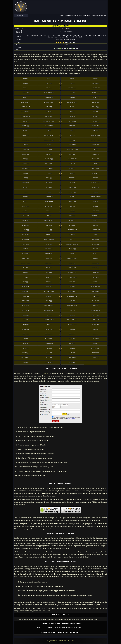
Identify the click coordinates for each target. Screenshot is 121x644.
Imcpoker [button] (25, 183)
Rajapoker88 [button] (49, 306)
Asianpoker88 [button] (49, 93)
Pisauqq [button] (49, 282)
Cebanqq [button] (25, 121)
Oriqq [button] (25, 272)
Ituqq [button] (25, 192)
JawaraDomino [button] (96, 197)
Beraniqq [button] (96, 102)
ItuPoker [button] (95, 187)
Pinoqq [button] (25, 282)
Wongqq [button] (95, 358)
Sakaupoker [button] (72, 325)
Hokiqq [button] (25, 178)
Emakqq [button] (49, 154)
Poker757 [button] (49, 287)
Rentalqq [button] (25, 315)
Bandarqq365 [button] (49, 102)
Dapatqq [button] (96, 131)
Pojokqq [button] (95, 282)
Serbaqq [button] (72, 334)
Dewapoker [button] (25, 140)
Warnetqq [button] (95, 353)
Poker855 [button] (72, 287)
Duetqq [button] (96, 149)
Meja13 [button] (25, 249)
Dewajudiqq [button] (96, 135)
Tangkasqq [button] (49, 343)
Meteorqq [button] (49, 254)
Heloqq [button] (26, 173)
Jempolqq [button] (72, 201)
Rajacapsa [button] (25, 306)
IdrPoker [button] (72, 178)
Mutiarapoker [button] (72, 258)
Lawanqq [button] (49, 230)
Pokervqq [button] (25, 296)
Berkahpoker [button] (25, 107)
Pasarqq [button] (96, 272)
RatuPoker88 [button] (49, 310)
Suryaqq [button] (72, 339)
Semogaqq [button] (49, 334)
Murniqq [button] (49, 258)
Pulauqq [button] (96, 296)
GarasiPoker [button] (72, 159)
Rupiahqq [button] (96, 315)
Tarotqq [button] (72, 343)
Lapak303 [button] (49, 225)
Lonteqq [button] (72, 235)
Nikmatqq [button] (95, 263)
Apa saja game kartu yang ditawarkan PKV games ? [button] (61, 623)
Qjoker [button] (72, 301)
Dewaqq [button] (72, 140)
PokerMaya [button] (25, 291)
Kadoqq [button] (96, 206)
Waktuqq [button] (25, 353)
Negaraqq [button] (49, 263)
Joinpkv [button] (96, 201)
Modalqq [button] (25, 258)
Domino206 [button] (96, 145)
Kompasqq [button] (96, 216)
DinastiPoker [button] (96, 140)
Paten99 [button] (26, 277)
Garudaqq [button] (26, 164)
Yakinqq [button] (25, 362)
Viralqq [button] (72, 348)
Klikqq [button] (49, 216)
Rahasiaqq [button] (96, 301)
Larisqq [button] (96, 225)
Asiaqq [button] (72, 93)
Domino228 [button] (25, 149)
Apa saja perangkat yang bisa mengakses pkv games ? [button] (60, 628)
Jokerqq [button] (26, 206)
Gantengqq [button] (49, 159)
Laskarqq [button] (26, 230)
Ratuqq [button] (72, 310)
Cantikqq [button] (72, 116)
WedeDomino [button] (25, 358)
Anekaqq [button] (95, 83)
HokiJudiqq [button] (96, 173)
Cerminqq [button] (26, 126)
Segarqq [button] (26, 334)
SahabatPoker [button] (96, 320)
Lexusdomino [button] (95, 230)
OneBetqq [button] (96, 268)
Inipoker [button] (25, 187)
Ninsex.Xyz (67, 641)
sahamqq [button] (49, 325)
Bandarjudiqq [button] (25, 102)
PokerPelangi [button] (49, 291)
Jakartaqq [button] (72, 192)
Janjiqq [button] (96, 192)
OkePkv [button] (49, 268)
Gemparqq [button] (96, 164)
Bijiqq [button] (72, 107)
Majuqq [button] (72, 239)
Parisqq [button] (49, 272)
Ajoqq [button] (26, 83)
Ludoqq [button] (95, 235)
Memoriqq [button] (72, 249)
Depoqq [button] (72, 135)
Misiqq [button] (72, 254)
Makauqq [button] (95, 239)
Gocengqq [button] (49, 168)
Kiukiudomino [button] (25, 216)
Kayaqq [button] (49, 211)
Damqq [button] (49, 131)
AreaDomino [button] (72, 88)
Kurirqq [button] (72, 220)
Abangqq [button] (49, 78)
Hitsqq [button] (72, 173)
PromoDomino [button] (72, 296)
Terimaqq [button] (96, 343)
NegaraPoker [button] (25, 263)
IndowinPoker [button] (96, 183)
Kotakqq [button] (25, 220)
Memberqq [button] (49, 249)
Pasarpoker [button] (72, 272)
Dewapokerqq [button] (49, 140)
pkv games (45, 373)
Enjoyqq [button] (72, 154)
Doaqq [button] (49, 145)
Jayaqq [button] (25, 201)
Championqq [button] (49, 126)
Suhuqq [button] (96, 334)
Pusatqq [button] (49, 301)
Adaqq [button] (72, 78)
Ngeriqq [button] (72, 263)
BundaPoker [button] (25, 116)
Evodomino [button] (96, 154)
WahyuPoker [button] (96, 348)
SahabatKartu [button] (72, 320)
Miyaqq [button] (96, 254)
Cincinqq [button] (72, 126)
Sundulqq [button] (49, 339)
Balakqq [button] (95, 97)
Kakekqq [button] (26, 211)
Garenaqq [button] (96, 159)
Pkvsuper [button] (72, 282)
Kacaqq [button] (72, 206)
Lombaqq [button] (49, 235)
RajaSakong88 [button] (72, 306)
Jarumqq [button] (25, 197)
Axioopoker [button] (49, 97)
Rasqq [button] (96, 306)
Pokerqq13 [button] (72, 291)
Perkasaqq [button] (96, 277)
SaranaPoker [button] (49, 329)
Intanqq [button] (49, 187)
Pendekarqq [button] (72, 277)
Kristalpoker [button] (49, 220)
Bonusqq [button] (95, 107)
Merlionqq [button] (25, 254)
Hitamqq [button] (49, 173)
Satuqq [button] (72, 329)
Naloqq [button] (96, 258)
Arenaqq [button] (25, 93)
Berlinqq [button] (49, 107)
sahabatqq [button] (26, 325)
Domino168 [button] (72, 145)
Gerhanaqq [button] (25, 168)
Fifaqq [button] (26, 159)
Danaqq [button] (72, 131)
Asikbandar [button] (96, 93)
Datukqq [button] (25, 135)
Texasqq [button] (25, 348)
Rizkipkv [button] (49, 315)
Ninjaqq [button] (26, 268)
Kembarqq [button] (96, 211)
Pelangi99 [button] (49, 277)
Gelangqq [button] (49, 164)
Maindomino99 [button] (49, 239)
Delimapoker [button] (49, 135)
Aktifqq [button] (49, 83)
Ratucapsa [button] (25, 310)
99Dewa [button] (25, 78)
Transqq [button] (49, 348)
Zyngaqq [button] (72, 362)
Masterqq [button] (95, 244)
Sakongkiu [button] (96, 325)
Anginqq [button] (25, 88)
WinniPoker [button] (72, 358)
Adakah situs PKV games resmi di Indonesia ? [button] (60, 632)
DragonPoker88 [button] (72, 149)
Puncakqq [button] (25, 301)
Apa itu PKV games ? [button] (61, 615)
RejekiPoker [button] (96, 310)
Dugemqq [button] (25, 154)
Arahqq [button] (49, 88)
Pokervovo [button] (96, 291)
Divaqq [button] (26, 145)
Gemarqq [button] (72, 164)
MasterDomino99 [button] (72, 244)
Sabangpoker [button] (49, 320)
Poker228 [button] (25, 287)
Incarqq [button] (49, 183)
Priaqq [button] (49, 296)
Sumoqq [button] (25, 339)
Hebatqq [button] (72, 168)
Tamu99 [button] (25, 343)
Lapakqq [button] (72, 225)
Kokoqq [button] (72, 216)
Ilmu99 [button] (96, 178)
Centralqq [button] (72, 121)
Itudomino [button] (72, 187)
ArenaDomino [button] (95, 88)
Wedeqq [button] (49, 358)
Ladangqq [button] (96, 220)
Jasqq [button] (72, 197)
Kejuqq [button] (72, 211)
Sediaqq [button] (96, 329)
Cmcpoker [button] (96, 126)
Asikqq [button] (26, 97)
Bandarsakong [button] (72, 102)
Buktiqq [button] (96, 112)
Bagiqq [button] (72, 97)
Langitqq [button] (25, 225)
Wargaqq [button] (49, 353)
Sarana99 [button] (26, 329)
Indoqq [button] (72, 183)
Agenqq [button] (96, 78)
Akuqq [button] (72, 83)
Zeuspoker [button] (49, 362)
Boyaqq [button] (49, 112)
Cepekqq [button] (95, 121)
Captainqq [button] (96, 116)
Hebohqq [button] (95, 168)
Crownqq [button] (25, 131)
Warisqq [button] (72, 353)
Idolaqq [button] (49, 178)
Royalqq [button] (72, 315)
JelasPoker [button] (49, 201)
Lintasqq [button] (25, 235)
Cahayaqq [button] (49, 116)
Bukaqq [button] (72, 112)
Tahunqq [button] (95, 339)
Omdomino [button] (72, 268)
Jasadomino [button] (49, 197)
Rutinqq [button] (26, 320)
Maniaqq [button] (49, 244)
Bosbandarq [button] (26, 112)
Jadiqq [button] (49, 192)
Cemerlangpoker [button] (49, 121)
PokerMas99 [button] (95, 287)
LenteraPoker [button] (72, 230)
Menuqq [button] (96, 249)
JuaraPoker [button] (49, 206)
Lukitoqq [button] (25, 239)
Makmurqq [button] (26, 244)
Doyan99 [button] (49, 149)
